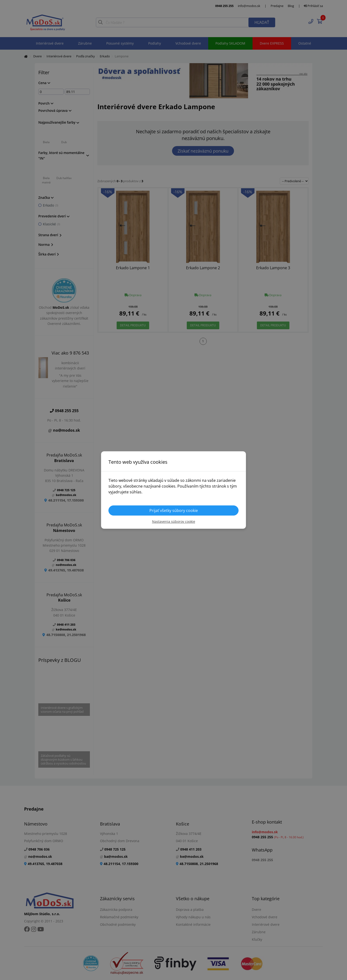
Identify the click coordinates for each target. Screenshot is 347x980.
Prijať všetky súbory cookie (174, 510)
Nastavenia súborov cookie (174, 521)
